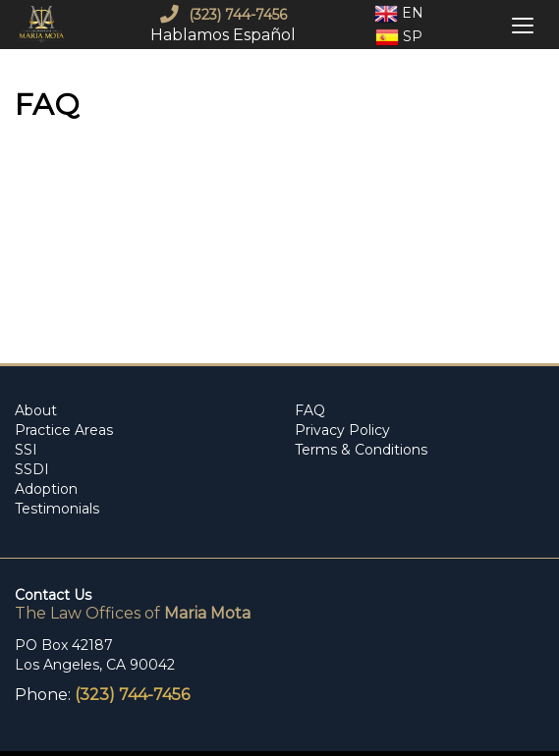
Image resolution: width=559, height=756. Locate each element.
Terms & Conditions (361, 450)
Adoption (46, 489)
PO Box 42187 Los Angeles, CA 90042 (95, 655)
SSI (26, 450)
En (399, 14)
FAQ (310, 410)
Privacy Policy (342, 430)
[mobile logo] (44, 25)
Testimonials (57, 509)
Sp (399, 37)
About (36, 410)
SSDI (32, 469)
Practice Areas (64, 430)
